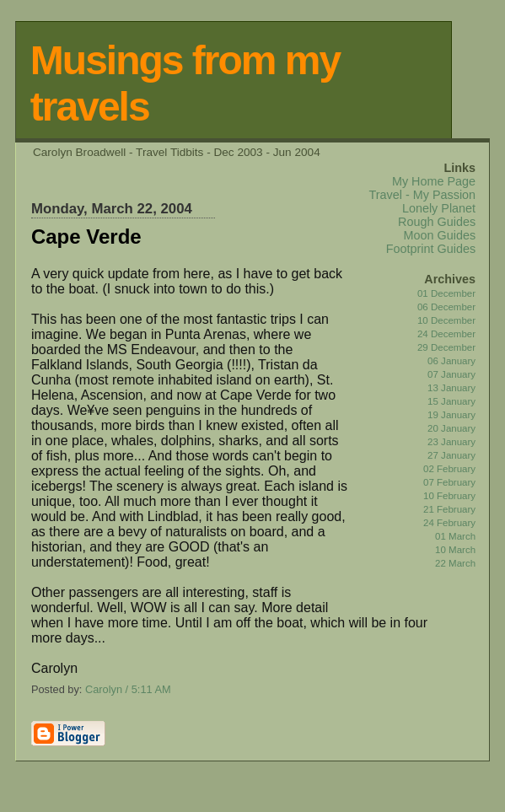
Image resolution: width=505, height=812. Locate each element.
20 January (451, 428)
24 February (449, 523)
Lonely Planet (439, 208)
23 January (451, 442)
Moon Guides (440, 235)
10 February (449, 496)
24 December (446, 334)
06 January (451, 361)
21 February (449, 509)
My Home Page (434, 181)
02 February (449, 469)
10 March (455, 550)
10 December (446, 320)
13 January (451, 388)
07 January (451, 374)
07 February (449, 482)
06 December (446, 307)
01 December (446, 293)
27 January (451, 455)
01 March (455, 536)
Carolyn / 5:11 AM (128, 689)
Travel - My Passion (422, 195)
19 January (451, 415)
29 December (446, 347)
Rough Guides (437, 222)
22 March (455, 563)
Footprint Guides (431, 249)
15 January (451, 401)
